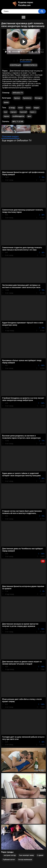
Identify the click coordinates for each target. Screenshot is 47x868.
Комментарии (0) (30, 65)
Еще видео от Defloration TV (17, 140)
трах (6, 112)
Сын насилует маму (26, 855)
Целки (6, 102)
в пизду (12, 108)
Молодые (38, 98)
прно (29, 116)
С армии (40, 855)
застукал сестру (10, 855)
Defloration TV (18, 93)
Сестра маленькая (25, 860)
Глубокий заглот (9, 860)
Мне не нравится (17, 61)
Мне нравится (14, 61)
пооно (28, 108)
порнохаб (23, 112)
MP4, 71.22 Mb (18, 122)
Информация (15, 65)
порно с (33, 112)
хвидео (36, 108)
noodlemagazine (18, 116)
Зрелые (17, 98)
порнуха (14, 112)
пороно (7, 116)
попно (20, 108)
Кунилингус (27, 98)
